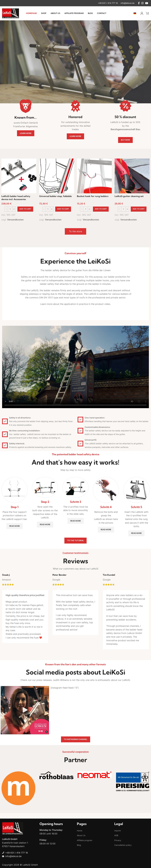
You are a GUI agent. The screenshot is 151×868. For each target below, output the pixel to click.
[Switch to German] (135, 13)
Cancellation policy (123, 845)
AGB (116, 835)
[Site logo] (11, 13)
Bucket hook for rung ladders (93, 196)
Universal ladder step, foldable (55, 196)
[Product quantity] (10, 209)
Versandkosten (15, 220)
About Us (81, 835)
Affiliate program (85, 840)
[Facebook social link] (139, 3)
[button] (25, 209)
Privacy (118, 840)
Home (80, 831)
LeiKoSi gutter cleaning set (129, 196)
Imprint (118, 831)
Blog (79, 845)
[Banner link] (18, 789)
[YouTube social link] (147, 3)
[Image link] (13, 828)
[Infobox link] (108, 3)
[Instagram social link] (142, 3)
